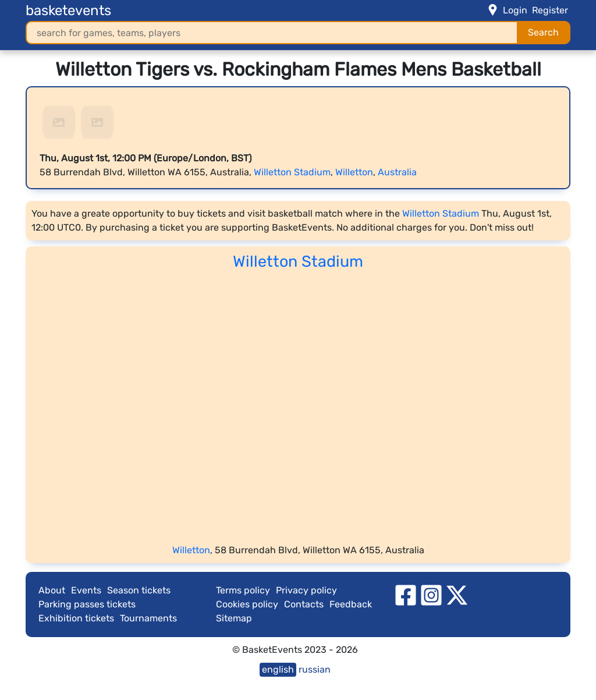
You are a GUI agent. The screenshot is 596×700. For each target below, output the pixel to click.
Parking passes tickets (87, 604)
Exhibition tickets (76, 618)
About (52, 590)
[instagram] (431, 594)
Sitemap (234, 618)
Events (86, 590)
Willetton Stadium (292, 172)
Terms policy (243, 590)
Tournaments (148, 618)
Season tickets (139, 590)
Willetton (354, 172)
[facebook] (406, 594)
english (278, 669)
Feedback (351, 604)
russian (315, 669)
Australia (397, 172)
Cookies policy (247, 604)
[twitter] (457, 594)
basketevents (68, 10)
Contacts (304, 604)
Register (550, 10)
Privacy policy (306, 590)
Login (515, 10)
